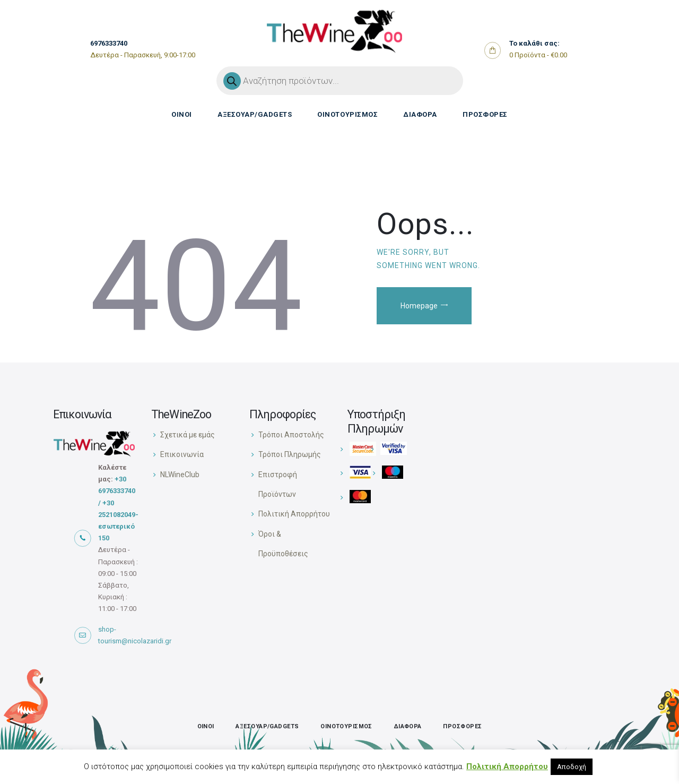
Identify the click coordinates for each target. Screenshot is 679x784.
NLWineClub (180, 475)
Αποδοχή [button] (572, 767)
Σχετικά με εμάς (188, 435)
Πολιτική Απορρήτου (294, 514)
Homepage (419, 306)
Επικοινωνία (182, 454)
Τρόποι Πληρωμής (290, 454)
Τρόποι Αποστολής (291, 435)
